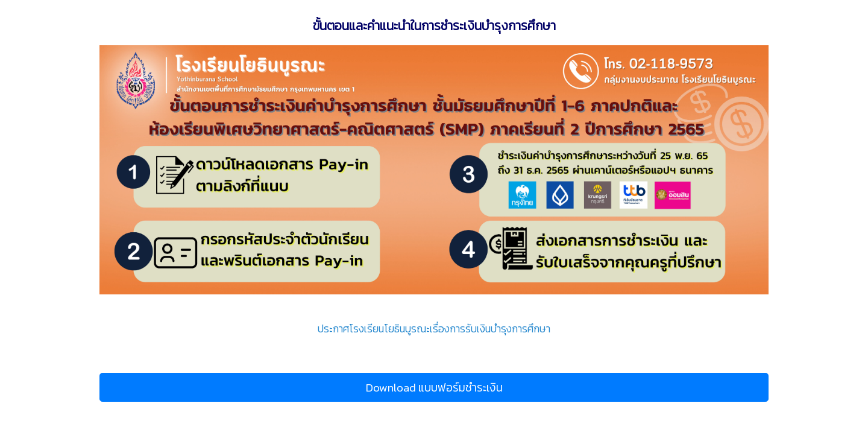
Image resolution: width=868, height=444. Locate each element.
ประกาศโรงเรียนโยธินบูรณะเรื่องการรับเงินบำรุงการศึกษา (434, 329)
